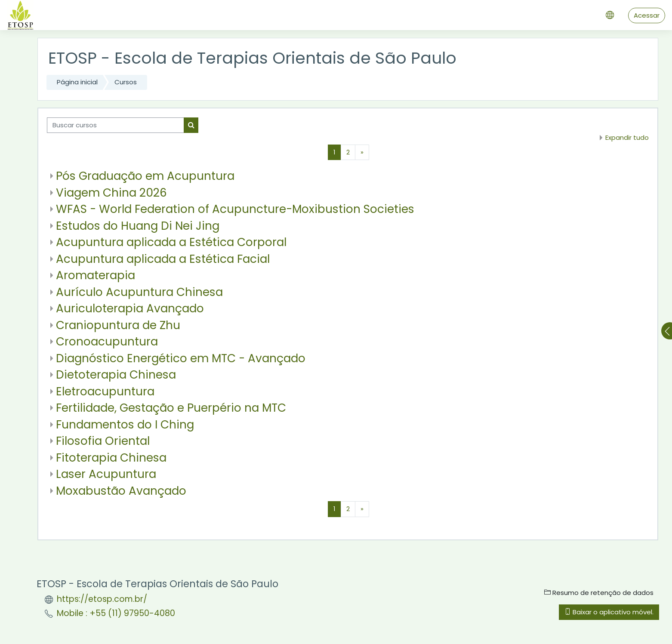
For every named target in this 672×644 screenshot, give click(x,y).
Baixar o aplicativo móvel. (609, 612)
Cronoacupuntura (107, 341)
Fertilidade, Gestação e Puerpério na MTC (171, 408)
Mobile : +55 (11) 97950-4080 (116, 613)
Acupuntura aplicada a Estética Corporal (171, 242)
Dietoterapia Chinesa (116, 374)
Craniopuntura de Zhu (118, 325)
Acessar (647, 15)
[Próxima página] (362, 153)
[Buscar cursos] (116, 125)
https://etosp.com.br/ (102, 599)
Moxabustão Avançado (121, 491)
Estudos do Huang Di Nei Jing (138, 226)
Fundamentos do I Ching (125, 424)
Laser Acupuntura (106, 474)
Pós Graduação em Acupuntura (145, 176)
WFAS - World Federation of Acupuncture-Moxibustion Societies (235, 209)
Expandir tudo (627, 137)
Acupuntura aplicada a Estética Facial (163, 259)
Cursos (126, 82)
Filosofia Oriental (103, 441)
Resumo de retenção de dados (599, 593)
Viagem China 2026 (111, 193)
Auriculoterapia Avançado (130, 308)
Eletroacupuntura (105, 391)
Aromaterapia (96, 275)
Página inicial (77, 82)
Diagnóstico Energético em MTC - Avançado (181, 358)
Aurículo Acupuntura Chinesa (139, 292)
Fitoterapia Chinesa (111, 458)
